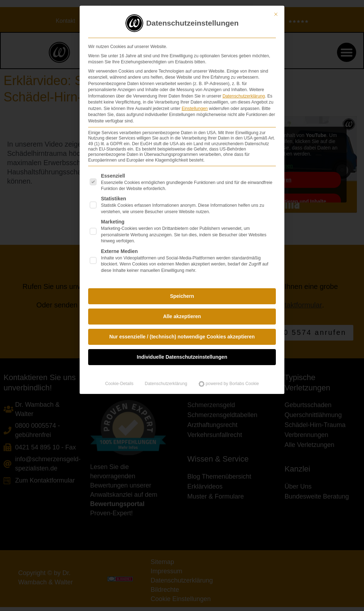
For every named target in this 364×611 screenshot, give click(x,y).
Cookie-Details (119, 381)
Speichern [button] (182, 294)
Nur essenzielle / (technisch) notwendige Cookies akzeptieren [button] (182, 335)
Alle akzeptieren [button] (182, 314)
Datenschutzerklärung (244, 94)
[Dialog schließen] (276, 12)
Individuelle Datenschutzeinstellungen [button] (182, 355)
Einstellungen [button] (195, 106)
